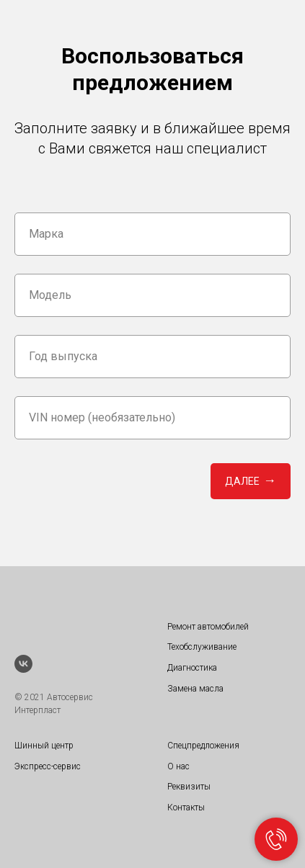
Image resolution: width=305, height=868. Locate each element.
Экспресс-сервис (48, 766)
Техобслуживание (202, 647)
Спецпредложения (203, 746)
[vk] (23, 664)
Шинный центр (44, 746)
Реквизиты (189, 787)
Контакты (186, 807)
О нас (178, 766)
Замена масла (195, 689)
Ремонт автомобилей (208, 627)
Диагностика (192, 668)
